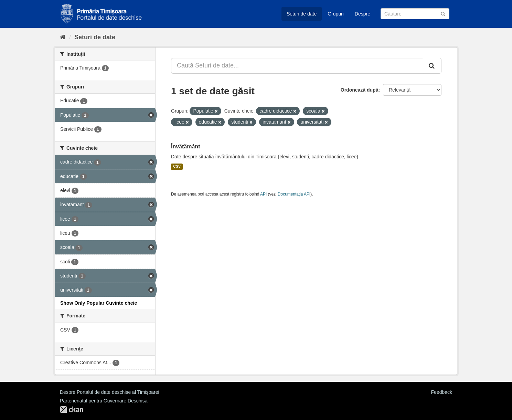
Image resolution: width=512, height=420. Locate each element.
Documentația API (294, 194)
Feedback (442, 392)
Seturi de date (302, 14)
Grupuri (336, 14)
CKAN (72, 409)
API (263, 194)
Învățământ (185, 146)
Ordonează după (360, 90)
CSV (177, 167)
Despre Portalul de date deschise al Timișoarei (110, 392)
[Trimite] (443, 13)
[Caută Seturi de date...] (297, 66)
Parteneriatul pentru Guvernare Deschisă (104, 401)
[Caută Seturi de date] (415, 14)
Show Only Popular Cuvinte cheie (99, 303)
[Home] (63, 37)
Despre (362, 14)
